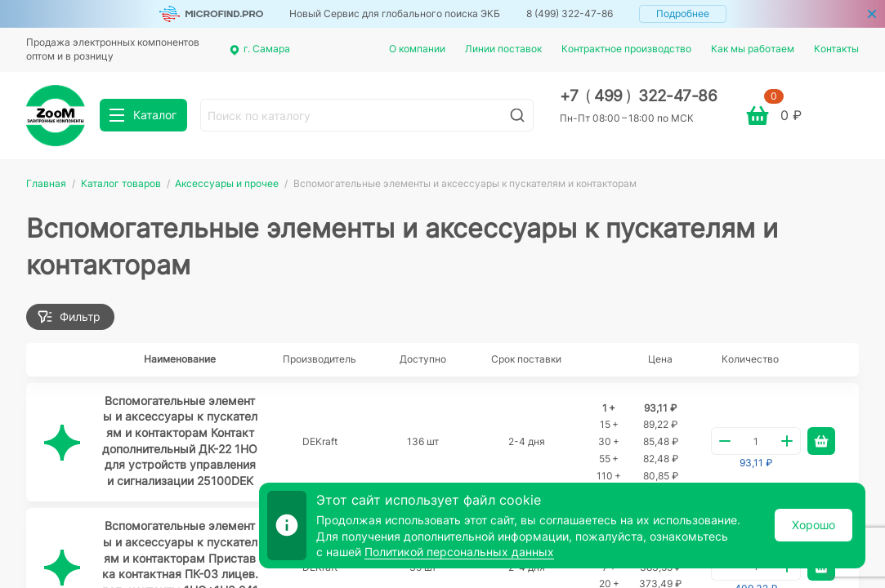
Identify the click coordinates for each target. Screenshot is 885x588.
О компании (417, 49)
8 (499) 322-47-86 (570, 13)
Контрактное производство (626, 49)
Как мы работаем (753, 49)
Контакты (836, 49)
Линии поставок (503, 49)
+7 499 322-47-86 (639, 96)
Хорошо (813, 525)
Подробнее (683, 13)
